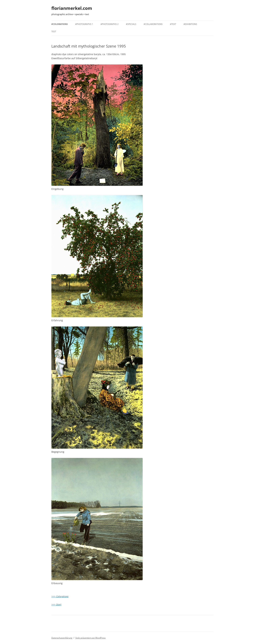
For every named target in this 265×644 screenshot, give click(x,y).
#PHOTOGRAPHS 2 (110, 24)
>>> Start (56, 605)
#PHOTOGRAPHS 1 (84, 24)
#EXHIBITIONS (190, 24)
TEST (54, 32)
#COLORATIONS (60, 24)
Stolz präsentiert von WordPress (91, 638)
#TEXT (173, 24)
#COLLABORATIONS (153, 24)
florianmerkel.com (72, 8)
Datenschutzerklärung (62, 638)
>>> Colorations (60, 596)
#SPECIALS (131, 24)
